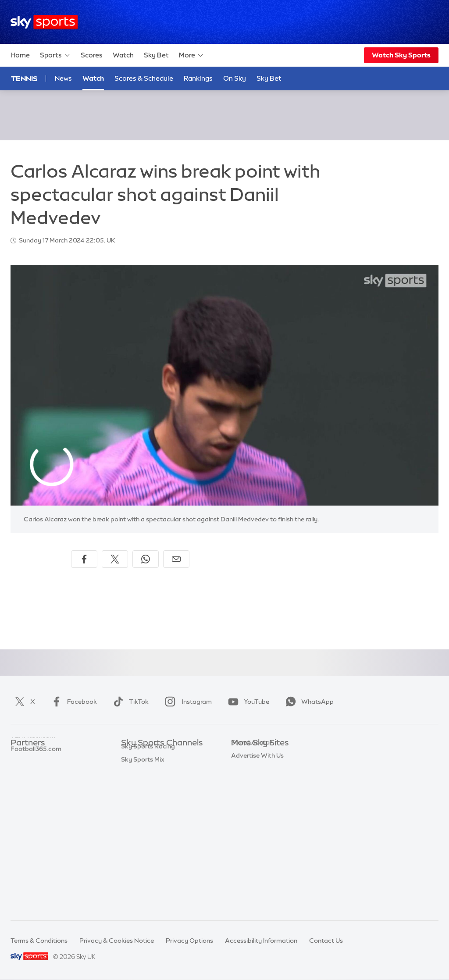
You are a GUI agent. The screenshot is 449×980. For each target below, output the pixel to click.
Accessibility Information (261, 941)
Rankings (198, 78)
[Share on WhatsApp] (146, 559)
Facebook (72, 702)
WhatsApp (308, 702)
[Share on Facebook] (84, 559)
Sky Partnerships (256, 822)
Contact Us (326, 941)
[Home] (44, 22)
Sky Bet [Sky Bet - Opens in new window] (269, 78)
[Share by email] (176, 559)
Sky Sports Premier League (160, 770)
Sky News (245, 770)
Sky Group (246, 796)
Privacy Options (189, 941)
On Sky (235, 78)
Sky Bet (156, 55)
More (191, 55)
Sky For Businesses (259, 809)
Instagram (187, 702)
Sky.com (244, 756)
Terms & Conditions (39, 941)
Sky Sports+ (139, 874)
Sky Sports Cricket (148, 796)
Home (20, 55)
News (63, 78)
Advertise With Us (257, 861)
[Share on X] (115, 559)
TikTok (129, 702)
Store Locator (251, 848)
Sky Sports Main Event (154, 756)
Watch (123, 55)
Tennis (24, 78)
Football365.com (36, 796)
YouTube (247, 702)
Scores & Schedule (144, 78)
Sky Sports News (146, 861)
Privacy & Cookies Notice (117, 941)
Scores (92, 55)
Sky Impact (248, 835)
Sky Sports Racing (148, 887)
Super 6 (22, 770)
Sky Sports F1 (141, 822)
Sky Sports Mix (143, 900)
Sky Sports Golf (144, 809)
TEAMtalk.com (33, 783)
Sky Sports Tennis (147, 835)
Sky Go (242, 783)
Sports (55, 55)
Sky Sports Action (148, 848)
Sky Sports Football (150, 783)
